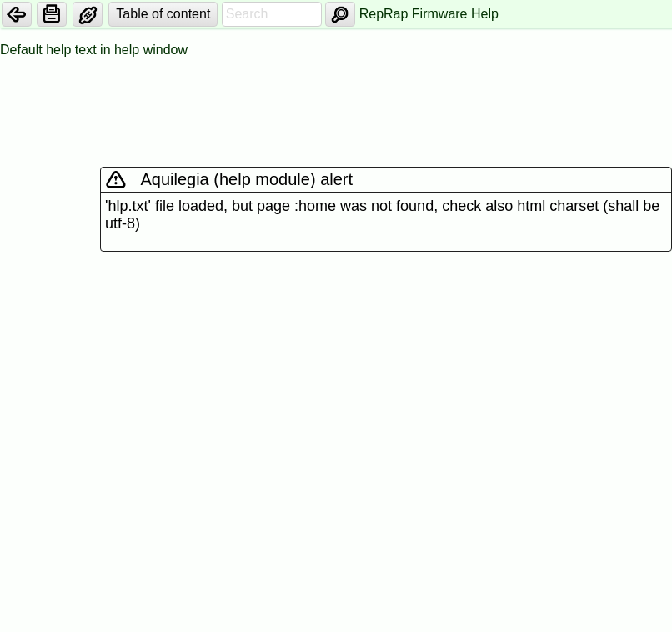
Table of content (163, 14)
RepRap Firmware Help (429, 14)
